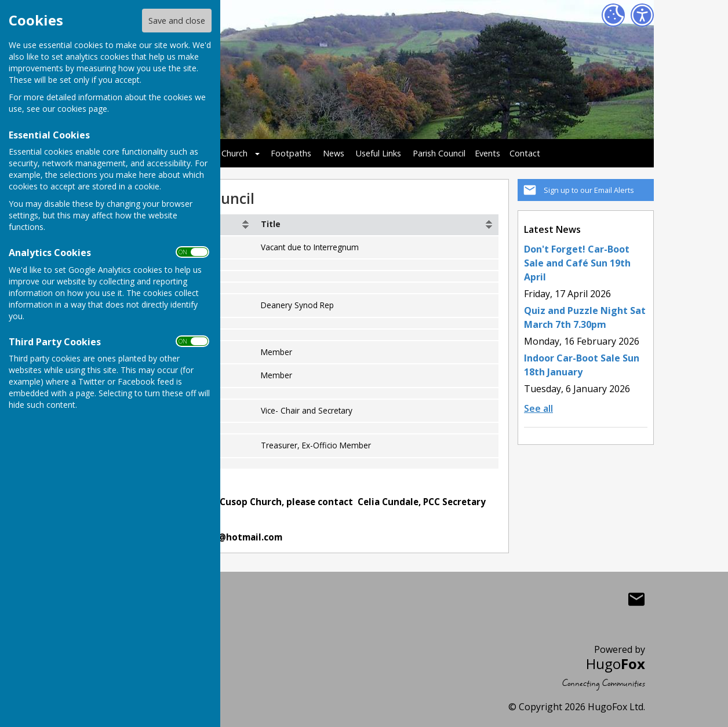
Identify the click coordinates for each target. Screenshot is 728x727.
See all (538, 408)
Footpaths (291, 153)
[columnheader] (377, 225)
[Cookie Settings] (613, 15)
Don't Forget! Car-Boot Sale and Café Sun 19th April (577, 263)
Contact (525, 153)
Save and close (177, 21)
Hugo (616, 664)
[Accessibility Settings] (642, 15)
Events (487, 153)
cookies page (82, 109)
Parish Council (439, 153)
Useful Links (378, 153)
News (334, 153)
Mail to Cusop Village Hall (636, 599)
